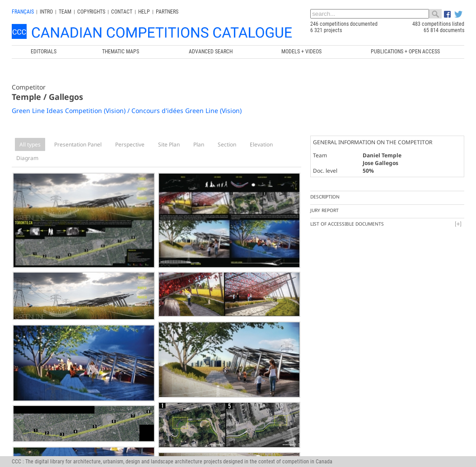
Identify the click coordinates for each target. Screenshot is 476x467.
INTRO (46, 12)
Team (65, 12)
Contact (122, 12)
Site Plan (169, 144)
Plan (199, 144)
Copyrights (91, 12)
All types (30, 144)
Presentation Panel (78, 144)
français (23, 12)
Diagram (27, 158)
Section (227, 144)
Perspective (130, 144)
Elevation (261, 144)
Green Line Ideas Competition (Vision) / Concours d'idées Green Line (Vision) (127, 111)
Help (144, 12)
